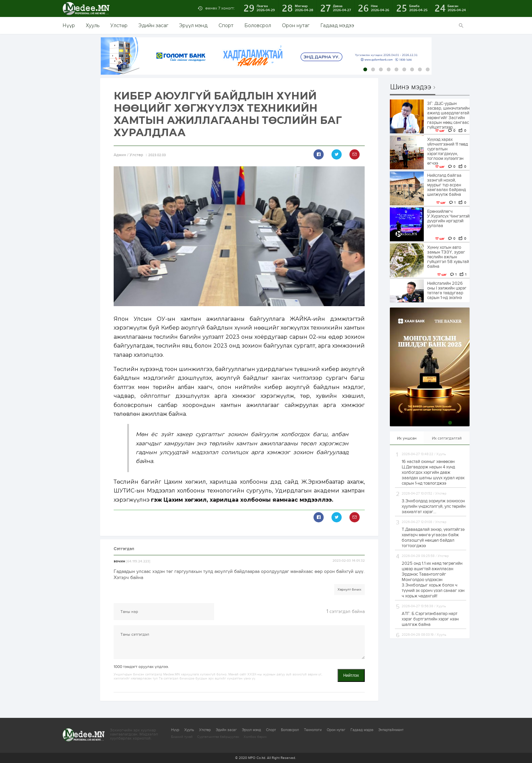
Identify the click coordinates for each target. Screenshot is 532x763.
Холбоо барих (255, 737)
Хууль (93, 25)
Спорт (226, 25)
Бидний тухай (182, 737)
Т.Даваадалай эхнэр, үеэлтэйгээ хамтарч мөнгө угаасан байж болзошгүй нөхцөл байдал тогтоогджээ (433, 538)
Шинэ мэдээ (411, 87)
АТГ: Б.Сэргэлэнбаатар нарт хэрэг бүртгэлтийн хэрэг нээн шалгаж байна (430, 619)
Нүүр (69, 25)
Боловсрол (258, 25)
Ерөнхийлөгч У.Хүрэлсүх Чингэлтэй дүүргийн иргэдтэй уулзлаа (448, 219)
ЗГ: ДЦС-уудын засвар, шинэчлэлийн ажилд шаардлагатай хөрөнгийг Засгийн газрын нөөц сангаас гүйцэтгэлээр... (448, 115)
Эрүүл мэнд (193, 25)
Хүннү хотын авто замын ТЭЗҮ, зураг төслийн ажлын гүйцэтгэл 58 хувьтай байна (448, 257)
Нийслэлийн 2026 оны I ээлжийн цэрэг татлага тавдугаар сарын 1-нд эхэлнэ (447, 291)
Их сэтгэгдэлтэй (447, 438)
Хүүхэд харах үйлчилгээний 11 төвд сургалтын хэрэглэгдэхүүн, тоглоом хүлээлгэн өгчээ (448, 151)
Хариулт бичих (349, 590)
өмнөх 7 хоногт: (220, 8)
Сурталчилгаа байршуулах (218, 737)
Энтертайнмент (391, 730)
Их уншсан (407, 438)
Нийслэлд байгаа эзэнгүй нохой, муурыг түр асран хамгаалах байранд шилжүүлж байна (446, 185)
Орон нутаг (296, 25)
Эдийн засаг (153, 25)
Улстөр (119, 25)
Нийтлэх (351, 675)
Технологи (313, 730)
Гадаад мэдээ (337, 25)
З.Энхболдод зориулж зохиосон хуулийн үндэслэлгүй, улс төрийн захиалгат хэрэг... (434, 506)
